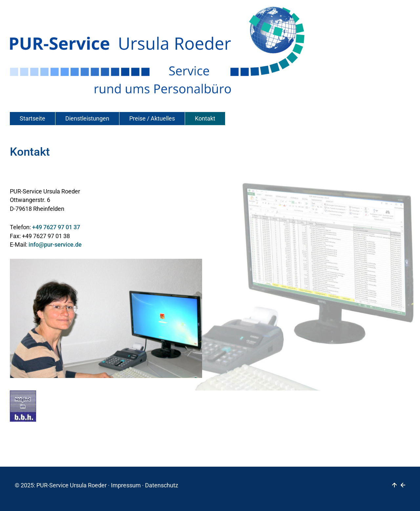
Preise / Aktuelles (152, 119)
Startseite (32, 119)
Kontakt (205, 119)
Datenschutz (162, 485)
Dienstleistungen (87, 119)
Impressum (126, 485)
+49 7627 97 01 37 (56, 227)
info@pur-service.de (55, 245)
